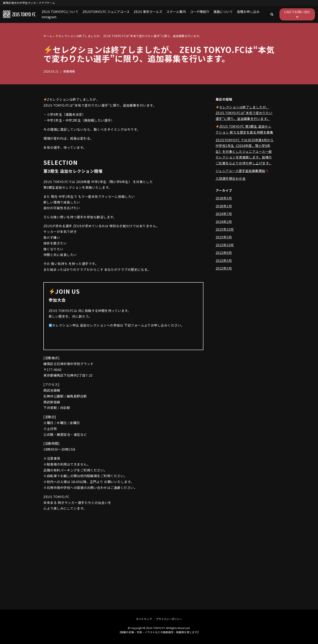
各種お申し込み (248, 12)
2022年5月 (224, 262)
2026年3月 (224, 199)
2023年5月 (224, 239)
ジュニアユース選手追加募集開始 (242, 172)
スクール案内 (176, 12)
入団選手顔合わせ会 (231, 180)
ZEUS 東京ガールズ (148, 12)
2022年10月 (225, 246)
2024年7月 (224, 215)
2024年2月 (224, 223)
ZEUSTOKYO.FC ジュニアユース (106, 12)
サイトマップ (144, 619)
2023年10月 (225, 231)
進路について (223, 12)
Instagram (49, 17)
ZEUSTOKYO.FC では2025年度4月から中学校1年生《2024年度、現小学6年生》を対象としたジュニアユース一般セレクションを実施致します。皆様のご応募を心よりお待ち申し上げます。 (245, 152)
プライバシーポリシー (169, 619)
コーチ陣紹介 (200, 12)
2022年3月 (224, 270)
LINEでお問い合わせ (297, 14)
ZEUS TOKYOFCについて (60, 12)
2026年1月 (224, 207)
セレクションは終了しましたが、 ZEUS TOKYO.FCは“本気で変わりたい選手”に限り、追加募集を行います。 (245, 113)
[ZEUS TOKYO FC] (19, 14)
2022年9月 (224, 254)
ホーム (48, 36)
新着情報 (69, 71)
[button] (272, 14)
